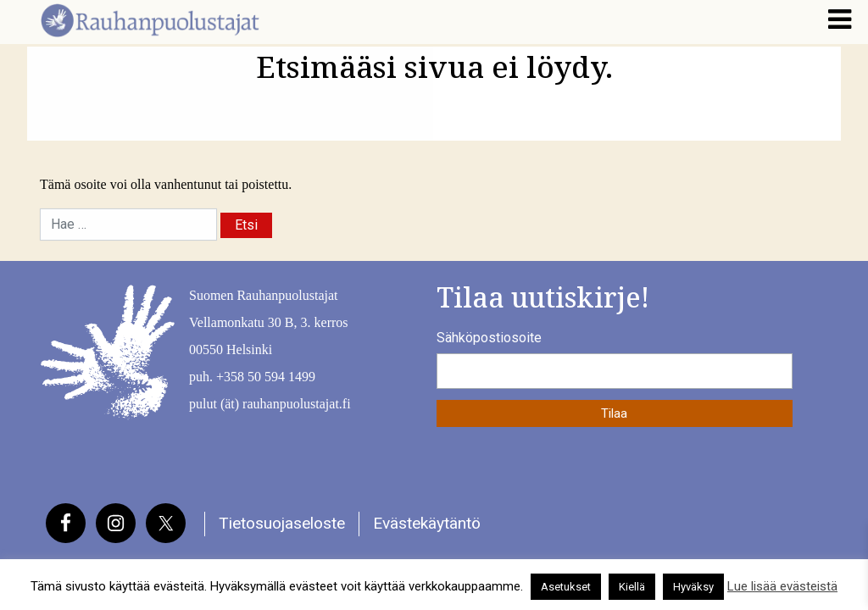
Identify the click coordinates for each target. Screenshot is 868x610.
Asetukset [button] (566, 587)
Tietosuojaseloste (282, 523)
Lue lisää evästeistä (782, 586)
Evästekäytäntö (427, 523)
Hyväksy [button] (693, 587)
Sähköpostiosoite (489, 338)
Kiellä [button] (632, 587)
